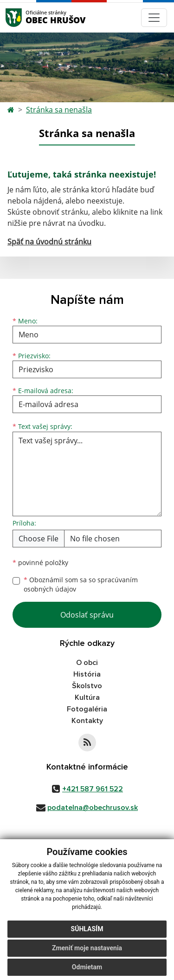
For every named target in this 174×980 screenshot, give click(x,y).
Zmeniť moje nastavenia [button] (87, 948)
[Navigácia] (154, 18)
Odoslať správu (87, 615)
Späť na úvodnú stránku (49, 242)
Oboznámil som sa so (81, 585)
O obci (87, 663)
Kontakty (87, 721)
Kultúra (87, 697)
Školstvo (87, 686)
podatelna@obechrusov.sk (93, 808)
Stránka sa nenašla (59, 110)
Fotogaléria (87, 709)
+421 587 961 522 (93, 789)
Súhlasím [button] (87, 929)
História (87, 674)
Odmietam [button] (87, 967)
